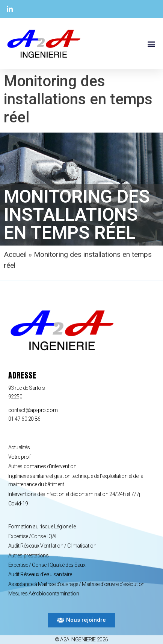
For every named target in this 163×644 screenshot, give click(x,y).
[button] (151, 44)
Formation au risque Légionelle (42, 526)
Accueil (15, 254)
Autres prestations (29, 555)
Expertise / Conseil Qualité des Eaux (47, 565)
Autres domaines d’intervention (42, 466)
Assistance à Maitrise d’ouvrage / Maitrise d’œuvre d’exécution (76, 584)
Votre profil (20, 457)
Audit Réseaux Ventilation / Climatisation (52, 546)
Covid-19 (18, 504)
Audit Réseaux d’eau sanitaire (40, 574)
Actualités (19, 447)
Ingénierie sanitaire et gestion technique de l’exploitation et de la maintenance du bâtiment (76, 480)
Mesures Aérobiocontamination (44, 594)
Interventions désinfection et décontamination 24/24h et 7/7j (74, 494)
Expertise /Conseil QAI (32, 536)
